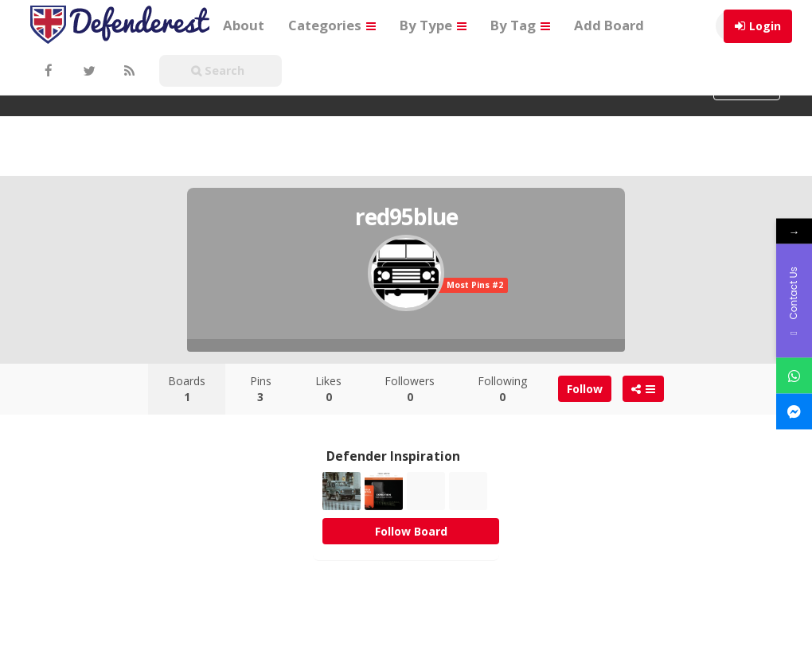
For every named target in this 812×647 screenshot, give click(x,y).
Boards (187, 389)
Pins (261, 389)
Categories (332, 25)
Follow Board (411, 531)
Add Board (609, 25)
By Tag (520, 25)
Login (765, 26)
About (244, 25)
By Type (433, 25)
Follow (585, 389)
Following (502, 389)
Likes (328, 389)
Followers (410, 389)
